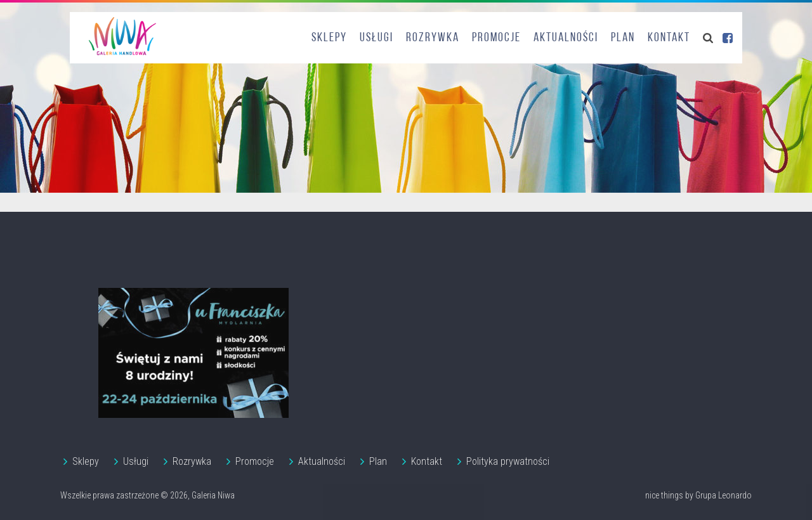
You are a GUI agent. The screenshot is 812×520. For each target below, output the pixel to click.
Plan (623, 38)
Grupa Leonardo (724, 495)
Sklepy (329, 38)
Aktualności (566, 38)
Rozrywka (433, 38)
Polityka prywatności (508, 461)
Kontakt (669, 38)
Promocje (496, 38)
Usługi (377, 38)
